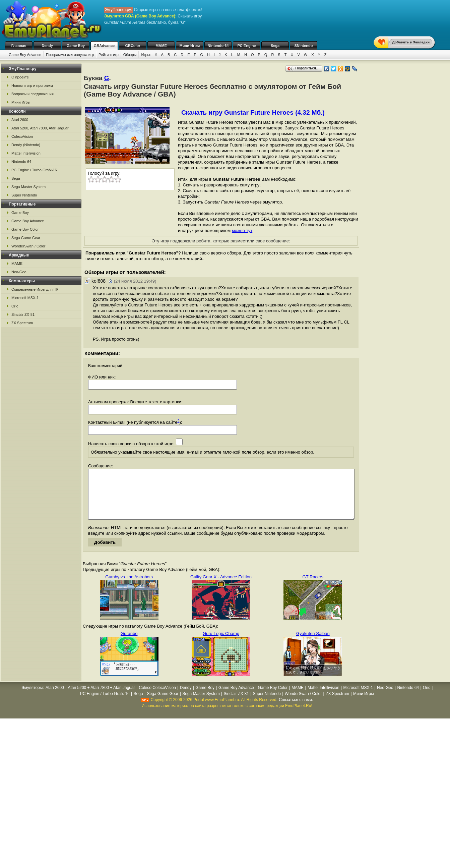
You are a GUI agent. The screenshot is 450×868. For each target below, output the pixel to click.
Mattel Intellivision (26, 153)
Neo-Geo (19, 272)
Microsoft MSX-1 (25, 298)
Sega (275, 46)
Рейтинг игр (109, 55)
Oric (15, 306)
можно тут (242, 230)
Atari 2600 (20, 120)
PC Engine (246, 46)
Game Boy (76, 46)
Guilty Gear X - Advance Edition (221, 587)
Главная (19, 46)
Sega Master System (28, 187)
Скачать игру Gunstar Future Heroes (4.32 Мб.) (253, 112)
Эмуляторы (32, 698)
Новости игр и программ (32, 85)
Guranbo (129, 644)
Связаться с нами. (296, 710)
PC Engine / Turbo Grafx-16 (34, 170)
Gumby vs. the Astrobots (129, 587)
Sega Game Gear (26, 238)
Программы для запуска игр (70, 55)
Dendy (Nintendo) (26, 145)
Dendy (47, 46)
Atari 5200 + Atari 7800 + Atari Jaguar (102, 698)
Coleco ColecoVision (157, 698)
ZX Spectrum (22, 323)
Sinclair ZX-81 (23, 314)
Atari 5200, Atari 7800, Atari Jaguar (40, 128)
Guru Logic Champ (221, 644)
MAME (161, 46)
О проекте (20, 77)
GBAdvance (104, 46)
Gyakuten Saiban (313, 644)
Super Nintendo (24, 195)
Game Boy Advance (25, 55)
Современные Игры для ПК (35, 289)
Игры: (146, 55)
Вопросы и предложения (33, 94)
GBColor (133, 46)
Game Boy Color (25, 229)
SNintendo (304, 46)
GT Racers (313, 587)
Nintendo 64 (218, 46)
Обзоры (130, 55)
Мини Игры (190, 46)
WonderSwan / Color (28, 246)
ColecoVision (22, 136)
